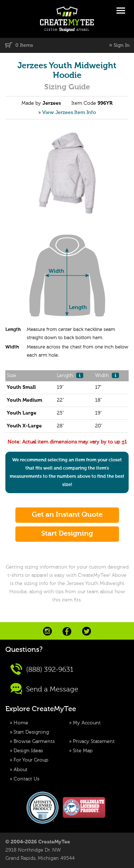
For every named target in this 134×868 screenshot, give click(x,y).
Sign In (122, 45)
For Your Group (31, 760)
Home (21, 723)
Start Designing (31, 732)
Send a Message (44, 689)
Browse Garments (34, 741)
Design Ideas (28, 751)
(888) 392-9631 (42, 669)
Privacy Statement (94, 741)
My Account (87, 723)
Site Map (83, 751)
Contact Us (26, 779)
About (21, 770)
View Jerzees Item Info (69, 113)
